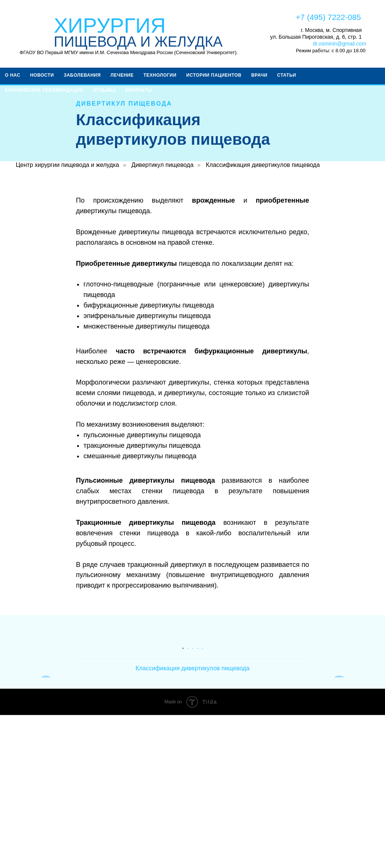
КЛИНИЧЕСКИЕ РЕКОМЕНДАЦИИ (44, 90)
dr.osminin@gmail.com (340, 44)
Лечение (122, 75)
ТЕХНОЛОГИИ (160, 75)
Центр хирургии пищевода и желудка (67, 165)
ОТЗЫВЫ (104, 90)
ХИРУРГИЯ (110, 25)
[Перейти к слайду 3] (193, 801)
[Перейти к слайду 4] (198, 801)
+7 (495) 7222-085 (328, 17)
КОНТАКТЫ (139, 90)
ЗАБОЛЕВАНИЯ (82, 75)
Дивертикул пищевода (163, 165)
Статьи (287, 75)
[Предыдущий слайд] (46, 714)
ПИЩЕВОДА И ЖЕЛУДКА (138, 42)
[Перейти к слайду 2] (188, 801)
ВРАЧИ (259, 75)
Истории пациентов (214, 75)
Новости (42, 75)
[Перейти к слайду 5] (202, 801)
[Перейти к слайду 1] (183, 801)
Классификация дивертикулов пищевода (263, 165)
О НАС (13, 75)
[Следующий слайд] (339, 714)
